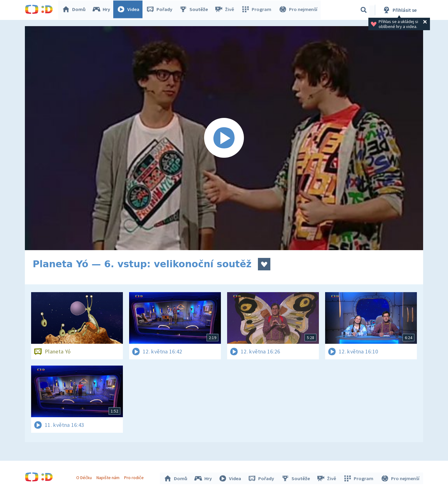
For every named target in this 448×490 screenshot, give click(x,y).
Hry (103, 10)
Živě (226, 10)
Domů (75, 10)
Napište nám (109, 477)
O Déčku (85, 477)
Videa (129, 10)
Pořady (161, 10)
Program (257, 10)
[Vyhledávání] (364, 10)
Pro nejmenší (298, 10)
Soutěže (195, 10)
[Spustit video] (224, 138)
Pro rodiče (135, 477)
